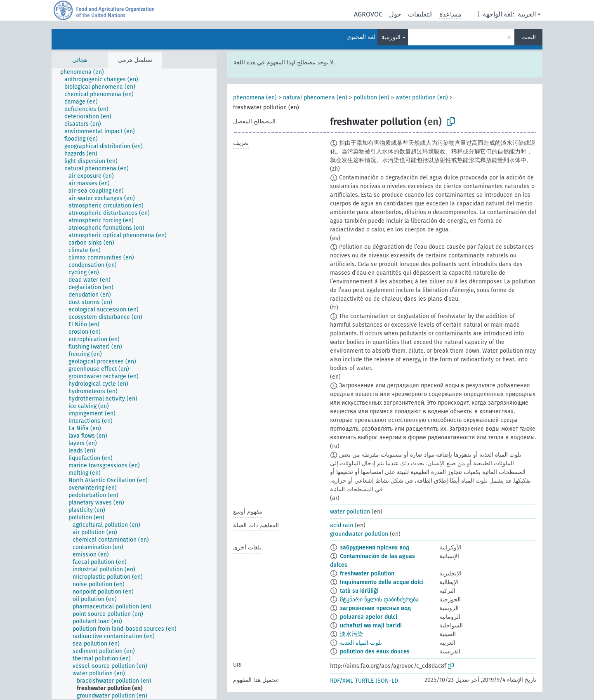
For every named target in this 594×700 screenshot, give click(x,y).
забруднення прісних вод (375, 548)
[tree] (134, 384)
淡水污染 (351, 634)
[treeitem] (86, 72)
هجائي (80, 60)
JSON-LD (387, 681)
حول (395, 14)
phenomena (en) (255, 98)
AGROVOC (368, 14)
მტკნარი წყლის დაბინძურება (379, 600)
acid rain (342, 525)
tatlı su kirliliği (359, 591)
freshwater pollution (367, 574)
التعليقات (420, 14)
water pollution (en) (422, 98)
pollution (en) (371, 98)
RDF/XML (342, 681)
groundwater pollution (359, 534)
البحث (529, 37)
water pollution (350, 512)
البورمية (391, 37)
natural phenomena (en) (315, 98)
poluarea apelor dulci (369, 617)
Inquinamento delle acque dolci (382, 582)
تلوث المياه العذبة (361, 643)
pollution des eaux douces (375, 652)
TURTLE (364, 681)
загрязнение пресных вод (375, 608)
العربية (527, 14)
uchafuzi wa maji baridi (371, 626)
